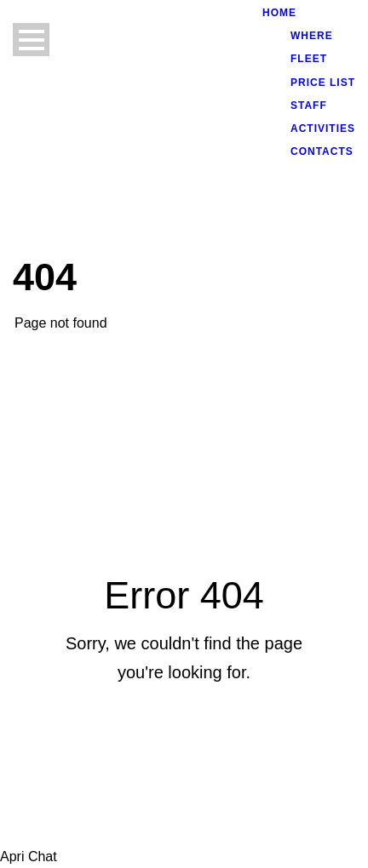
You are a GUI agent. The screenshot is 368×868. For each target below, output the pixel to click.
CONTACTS (322, 151)
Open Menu (31, 40)
